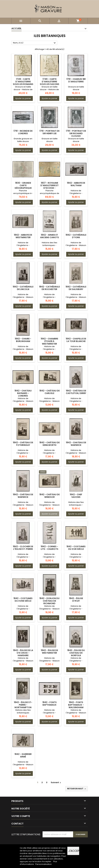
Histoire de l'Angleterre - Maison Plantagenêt (76, 245)
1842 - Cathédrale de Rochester (49, 288)
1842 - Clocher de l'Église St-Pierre (23, 548)
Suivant (56, 782)
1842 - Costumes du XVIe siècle (76, 548)
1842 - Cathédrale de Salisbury (76, 288)
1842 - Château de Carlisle (49, 392)
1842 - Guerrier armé (23, 755)
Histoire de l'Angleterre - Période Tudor (23, 245)
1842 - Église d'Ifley (76, 600)
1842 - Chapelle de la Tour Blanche (76, 340)
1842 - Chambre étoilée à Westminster (49, 341)
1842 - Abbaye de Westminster (23, 236)
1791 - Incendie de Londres (23, 132)
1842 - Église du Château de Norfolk (76, 653)
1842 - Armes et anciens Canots (49, 236)
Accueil (16, 28)
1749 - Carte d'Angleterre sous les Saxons (49, 82)
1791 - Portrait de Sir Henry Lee (49, 132)
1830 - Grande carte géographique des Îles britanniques (23, 188)
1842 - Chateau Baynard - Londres (23, 393)
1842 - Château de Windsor (49, 496)
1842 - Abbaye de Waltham (76, 184)
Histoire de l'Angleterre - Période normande (76, 193)
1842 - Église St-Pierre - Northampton (23, 705)
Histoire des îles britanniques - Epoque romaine (49, 245)
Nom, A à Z (35, 43)
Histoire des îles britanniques (23, 711)
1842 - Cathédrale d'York (76, 236)
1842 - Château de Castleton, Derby (76, 392)
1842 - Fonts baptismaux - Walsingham (76, 705)
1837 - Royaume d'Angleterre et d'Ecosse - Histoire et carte (49, 187)
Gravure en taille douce (76, 88)
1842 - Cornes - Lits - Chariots (49, 548)
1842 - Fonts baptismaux (49, 704)
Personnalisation (44, 864)
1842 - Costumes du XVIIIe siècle (23, 600)
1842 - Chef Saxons (76, 496)
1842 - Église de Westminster (49, 652)
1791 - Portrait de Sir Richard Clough (76, 133)
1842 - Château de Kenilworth (49, 444)
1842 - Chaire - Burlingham (23, 340)
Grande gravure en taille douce (23, 140)
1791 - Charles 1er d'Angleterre (76, 80)
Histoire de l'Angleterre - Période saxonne (49, 557)
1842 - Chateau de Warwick (76, 444)
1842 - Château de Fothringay (23, 444)
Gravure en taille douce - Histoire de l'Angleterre (23, 89)
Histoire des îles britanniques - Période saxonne (76, 505)
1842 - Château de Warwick (23, 496)
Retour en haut (77, 789)
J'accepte (74, 851)
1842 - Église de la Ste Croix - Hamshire (23, 653)
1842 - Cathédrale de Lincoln (23, 288)
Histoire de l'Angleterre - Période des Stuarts (23, 609)
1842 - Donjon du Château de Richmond (49, 601)
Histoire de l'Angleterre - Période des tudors (49, 349)
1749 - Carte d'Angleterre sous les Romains (23, 82)
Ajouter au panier (23, 98)
